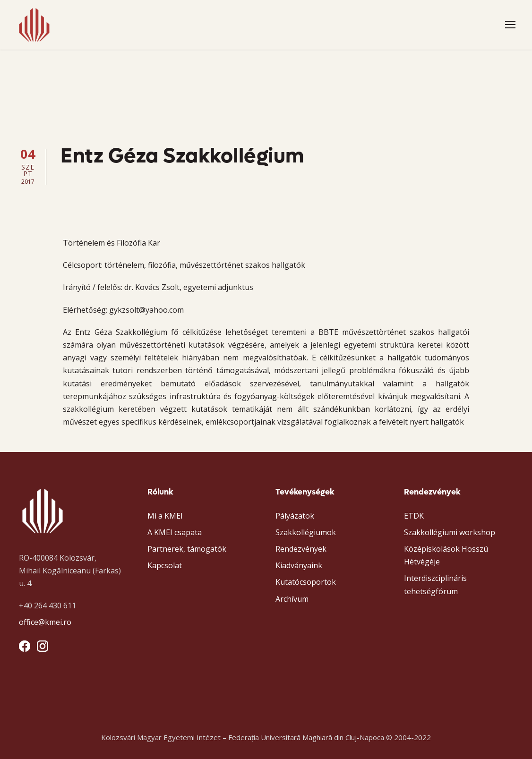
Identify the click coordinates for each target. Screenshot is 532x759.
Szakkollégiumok (306, 532)
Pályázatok (295, 516)
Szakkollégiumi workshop (450, 532)
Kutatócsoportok (306, 582)
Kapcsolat (165, 565)
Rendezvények (301, 549)
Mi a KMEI (165, 516)
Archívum (292, 599)
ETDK (414, 516)
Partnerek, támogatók (187, 549)
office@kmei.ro (45, 622)
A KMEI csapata (175, 532)
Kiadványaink (299, 565)
